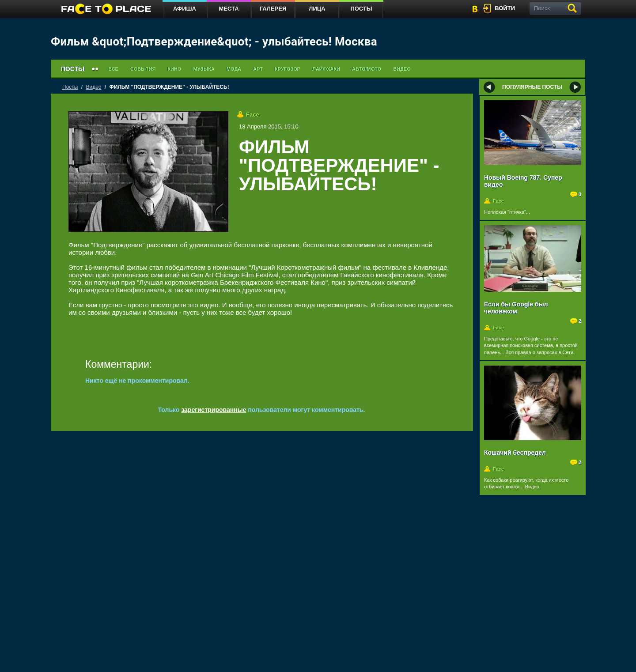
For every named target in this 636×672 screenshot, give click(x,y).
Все (113, 69)
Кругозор (288, 69)
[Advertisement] (347, 219)
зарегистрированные (214, 410)
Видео (402, 69)
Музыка (204, 69)
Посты (361, 9)
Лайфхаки (326, 69)
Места (229, 9)
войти (505, 8)
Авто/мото (367, 69)
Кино (174, 69)
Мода (234, 69)
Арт (258, 69)
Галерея (273, 9)
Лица (317, 9)
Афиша (185, 9)
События (143, 69)
